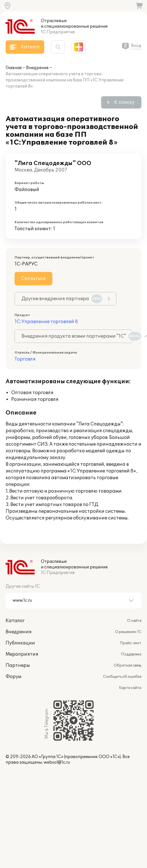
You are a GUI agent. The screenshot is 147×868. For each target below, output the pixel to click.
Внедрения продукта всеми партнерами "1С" (77, 336)
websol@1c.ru (57, 762)
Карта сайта (130, 688)
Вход (136, 46)
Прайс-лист (131, 643)
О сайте (134, 621)
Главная (14, 68)
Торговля (25, 359)
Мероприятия (22, 654)
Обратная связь (128, 665)
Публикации (20, 643)
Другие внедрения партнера (62, 299)
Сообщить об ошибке (122, 677)
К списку (124, 102)
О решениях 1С (128, 632)
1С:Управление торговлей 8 (46, 322)
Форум (13, 677)
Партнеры (18, 665)
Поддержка (131, 654)
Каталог (15, 621)
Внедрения (37, 68)
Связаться (33, 279)
